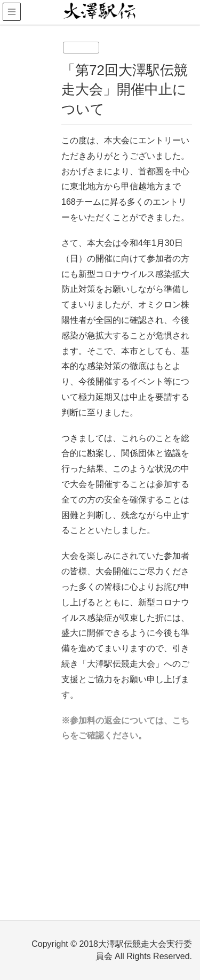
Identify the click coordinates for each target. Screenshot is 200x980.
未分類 (81, 48)
